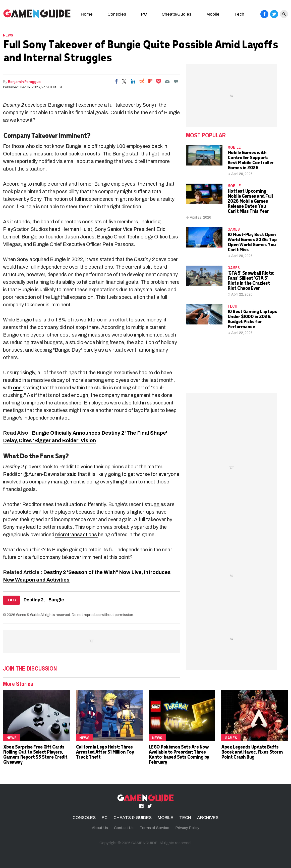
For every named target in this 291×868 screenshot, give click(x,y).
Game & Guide (28, 615)
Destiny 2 (34, 600)
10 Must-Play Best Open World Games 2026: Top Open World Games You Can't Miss (252, 242)
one (18, 388)
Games (234, 229)
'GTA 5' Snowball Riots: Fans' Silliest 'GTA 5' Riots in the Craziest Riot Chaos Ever (251, 280)
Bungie (56, 600)
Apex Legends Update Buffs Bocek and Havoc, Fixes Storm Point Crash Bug (252, 752)
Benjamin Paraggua (24, 81)
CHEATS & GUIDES (133, 818)
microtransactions (77, 534)
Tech (239, 14)
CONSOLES (84, 818)
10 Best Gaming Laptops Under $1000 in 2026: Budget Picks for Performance (252, 319)
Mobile (213, 14)
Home (87, 14)
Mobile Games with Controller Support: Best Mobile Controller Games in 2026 (250, 160)
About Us (100, 828)
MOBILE (234, 147)
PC (144, 14)
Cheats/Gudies (177, 14)
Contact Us (124, 828)
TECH (232, 306)
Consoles (117, 14)
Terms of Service (154, 828)
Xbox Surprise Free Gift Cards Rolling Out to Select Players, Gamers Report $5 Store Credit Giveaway (35, 754)
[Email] (167, 81)
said (72, 474)
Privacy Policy (187, 828)
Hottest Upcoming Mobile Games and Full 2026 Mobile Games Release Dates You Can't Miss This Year (250, 201)
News (8, 35)
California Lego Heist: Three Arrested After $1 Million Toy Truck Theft (105, 752)
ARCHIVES (208, 818)
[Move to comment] (176, 81)
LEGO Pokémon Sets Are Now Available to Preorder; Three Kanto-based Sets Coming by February (179, 754)
